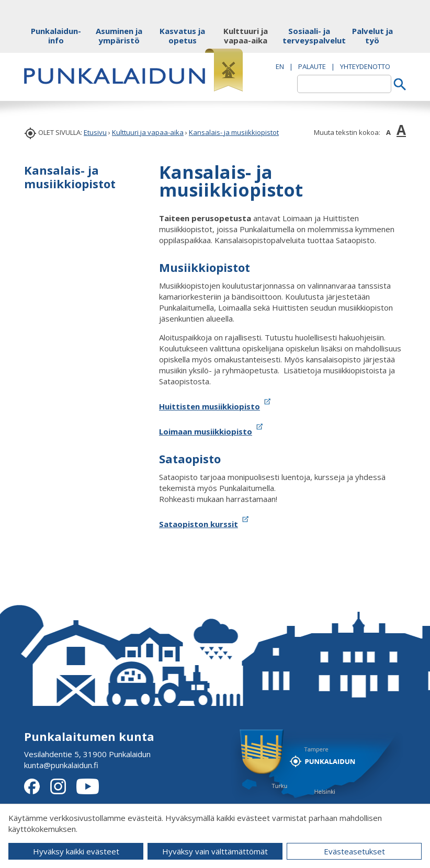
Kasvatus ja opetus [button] (182, 36)
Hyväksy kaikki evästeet (76, 851)
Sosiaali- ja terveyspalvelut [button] (309, 36)
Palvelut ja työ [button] (372, 36)
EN (280, 66)
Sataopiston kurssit (199, 524)
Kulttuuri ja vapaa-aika (148, 132)
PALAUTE (312, 66)
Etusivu (95, 132)
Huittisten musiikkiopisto (210, 406)
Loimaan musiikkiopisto (206, 431)
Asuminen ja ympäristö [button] (119, 36)
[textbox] (344, 84)
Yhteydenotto (365, 66)
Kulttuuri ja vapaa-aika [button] (246, 36)
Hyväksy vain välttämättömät (215, 851)
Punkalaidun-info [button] (56, 36)
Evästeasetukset (354, 851)
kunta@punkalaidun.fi (61, 765)
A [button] (388, 132)
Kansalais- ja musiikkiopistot (234, 132)
